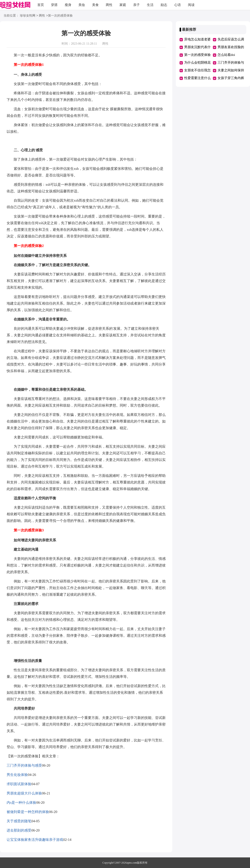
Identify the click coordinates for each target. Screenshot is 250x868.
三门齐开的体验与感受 (24, 765)
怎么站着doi (226, 55)
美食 (95, 5)
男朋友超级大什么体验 (24, 793)
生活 (150, 5)
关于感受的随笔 (19, 821)
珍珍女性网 (28, 16)
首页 (41, 5)
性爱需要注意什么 (197, 78)
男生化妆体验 (17, 775)
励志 (164, 5)
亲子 (136, 5)
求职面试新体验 (19, 784)
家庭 (123, 5)
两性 (109, 5)
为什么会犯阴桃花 (197, 63)
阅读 (191, 5)
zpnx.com (132, 863)
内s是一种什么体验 (21, 803)
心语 (178, 5)
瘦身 (68, 5)
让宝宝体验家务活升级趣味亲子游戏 (35, 840)
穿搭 (54, 5)
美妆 (82, 5)
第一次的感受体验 (197, 55)
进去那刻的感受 (19, 830)
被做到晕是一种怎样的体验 (28, 812)
